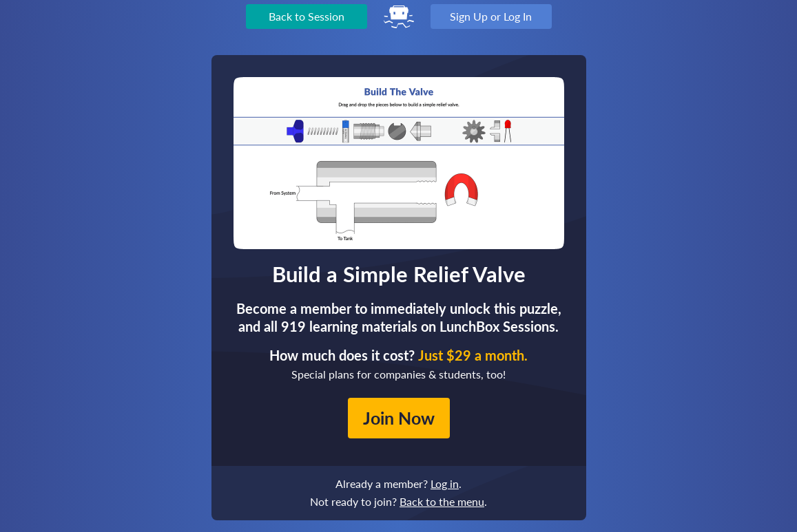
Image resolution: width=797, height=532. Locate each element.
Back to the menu (442, 501)
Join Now (399, 418)
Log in (445, 483)
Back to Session (307, 16)
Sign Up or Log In (491, 16)
